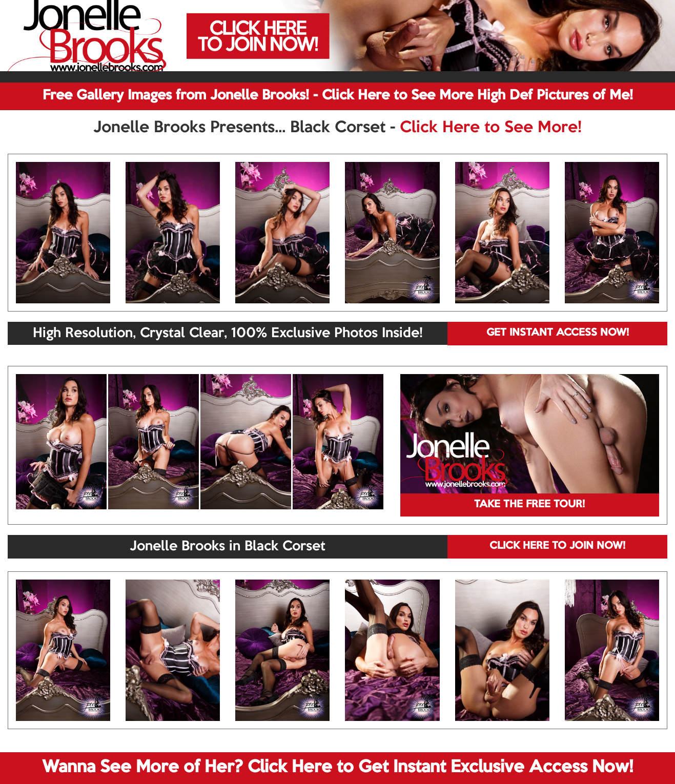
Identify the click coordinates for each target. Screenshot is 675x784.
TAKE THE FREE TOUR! (529, 505)
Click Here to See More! (491, 128)
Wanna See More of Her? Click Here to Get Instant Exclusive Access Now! (337, 768)
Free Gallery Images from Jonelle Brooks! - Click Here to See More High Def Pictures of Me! (338, 96)
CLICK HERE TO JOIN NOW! (557, 546)
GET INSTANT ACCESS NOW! (558, 333)
